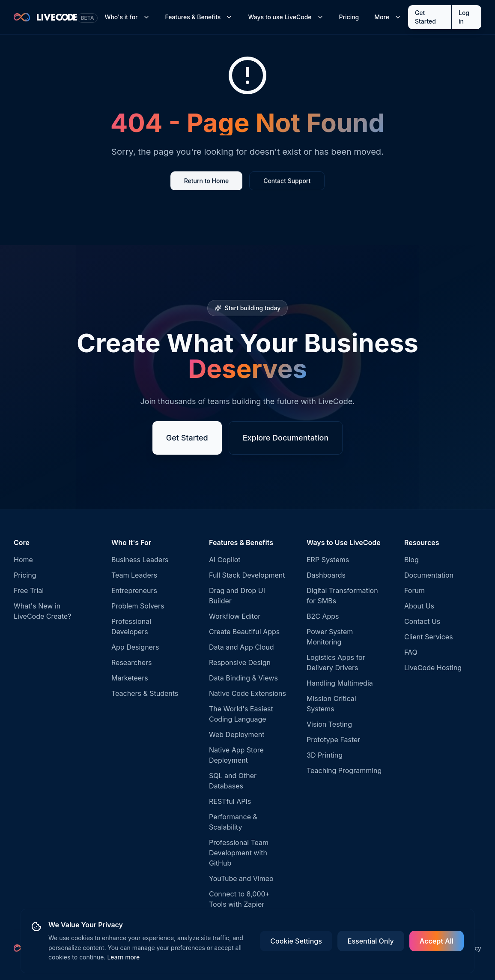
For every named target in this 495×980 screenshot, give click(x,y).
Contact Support (287, 181)
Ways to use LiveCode (286, 17)
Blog (412, 560)
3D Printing (325, 755)
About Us (419, 606)
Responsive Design (240, 662)
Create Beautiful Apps (244, 632)
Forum (414, 590)
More (388, 17)
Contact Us (422, 621)
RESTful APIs (230, 801)
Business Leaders (140, 560)
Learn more (123, 957)
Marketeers (130, 678)
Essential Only (371, 941)
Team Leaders (134, 575)
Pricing (349, 17)
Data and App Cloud (242, 647)
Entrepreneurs (134, 590)
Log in (464, 17)
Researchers (131, 662)
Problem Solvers (138, 606)
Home (23, 560)
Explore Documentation (286, 438)
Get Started (425, 17)
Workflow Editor (235, 616)
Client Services (429, 637)
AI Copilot (225, 560)
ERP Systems (328, 560)
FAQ (411, 652)
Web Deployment (237, 734)
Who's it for (127, 17)
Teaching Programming (344, 770)
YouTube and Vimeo (241, 878)
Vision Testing (329, 724)
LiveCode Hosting (433, 668)
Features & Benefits (199, 17)
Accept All (437, 941)
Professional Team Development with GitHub (239, 853)
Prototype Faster (333, 740)
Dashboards (326, 575)
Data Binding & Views (243, 678)
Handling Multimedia (340, 683)
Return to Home (206, 181)
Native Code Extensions (247, 693)
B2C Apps (323, 616)
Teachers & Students (145, 693)
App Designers (135, 647)
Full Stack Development (247, 575)
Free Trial (29, 590)
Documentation (429, 575)
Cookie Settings (296, 941)
